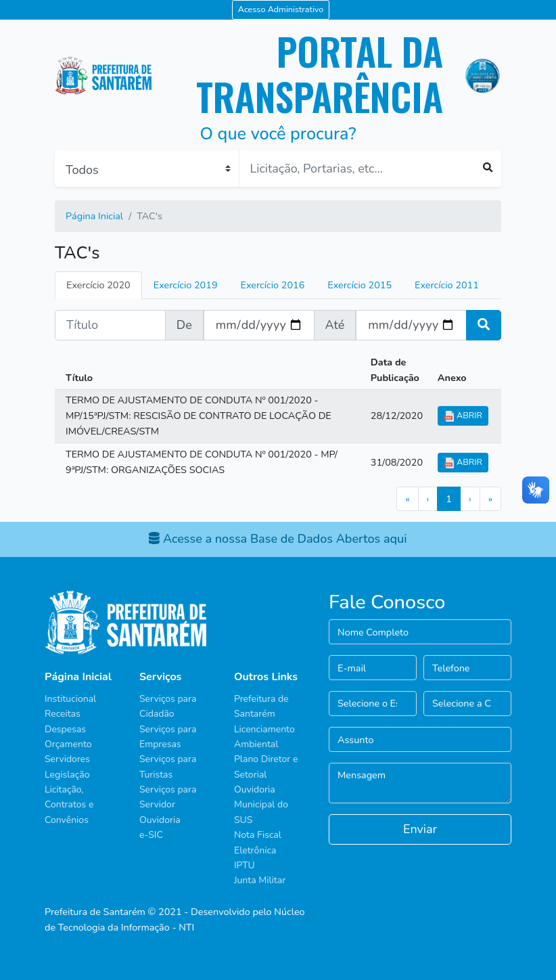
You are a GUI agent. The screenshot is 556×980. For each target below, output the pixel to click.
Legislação (67, 775)
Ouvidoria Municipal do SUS (261, 805)
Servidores (67, 759)
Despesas (65, 729)
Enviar (420, 829)
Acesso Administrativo (281, 9)
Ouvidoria (160, 820)
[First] (407, 499)
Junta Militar (260, 880)
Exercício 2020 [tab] (98, 285)
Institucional (70, 699)
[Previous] (428, 499)
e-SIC (151, 835)
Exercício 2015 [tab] (360, 285)
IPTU (245, 865)
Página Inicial (94, 216)
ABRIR (463, 416)
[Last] (490, 499)
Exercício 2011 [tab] (447, 285)
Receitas (63, 714)
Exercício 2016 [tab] (273, 285)
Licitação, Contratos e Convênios (69, 805)
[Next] (470, 499)
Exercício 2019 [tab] (186, 285)
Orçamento (68, 744)
